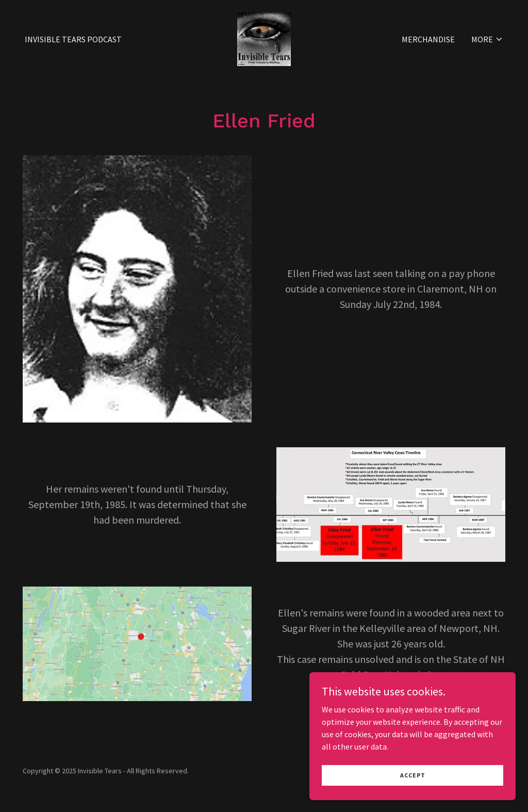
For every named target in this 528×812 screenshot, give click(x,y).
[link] (264, 38)
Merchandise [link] (428, 39)
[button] (487, 39)
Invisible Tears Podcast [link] (73, 39)
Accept (413, 796)
